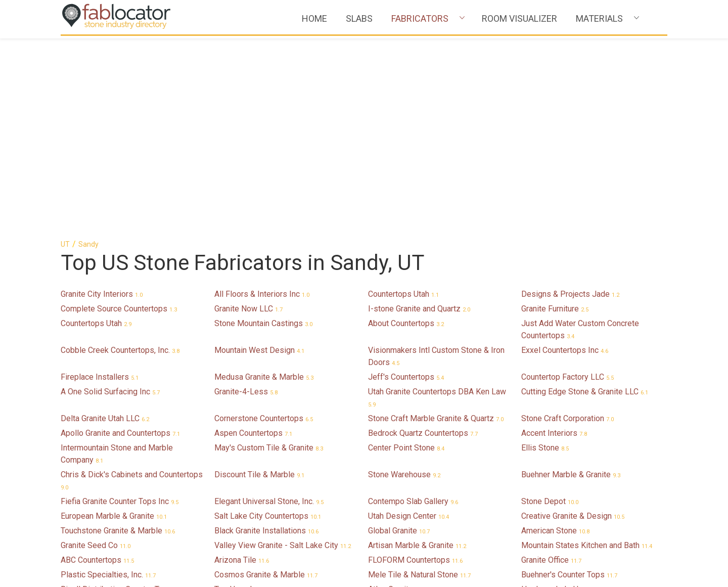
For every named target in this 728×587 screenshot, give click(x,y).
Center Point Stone (406, 253)
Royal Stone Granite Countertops (278, 519)
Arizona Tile (242, 365)
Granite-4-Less (246, 197)
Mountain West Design (259, 155)
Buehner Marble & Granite (571, 280)
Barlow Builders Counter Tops (119, 478)
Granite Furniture (555, 114)
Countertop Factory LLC (567, 182)
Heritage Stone (401, 463)
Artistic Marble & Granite (417, 534)
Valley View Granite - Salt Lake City (283, 351)
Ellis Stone (545, 253)
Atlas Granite (397, 395)
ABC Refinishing (95, 448)
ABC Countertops (97, 365)
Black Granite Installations (266, 336)
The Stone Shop (95, 548)
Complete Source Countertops (119, 114)
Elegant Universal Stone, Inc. (269, 307)
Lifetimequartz (93, 504)
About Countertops (406, 129)
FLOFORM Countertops (415, 365)
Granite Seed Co (96, 351)
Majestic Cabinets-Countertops (583, 463)
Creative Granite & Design (573, 321)
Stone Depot (550, 307)
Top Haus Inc (244, 395)
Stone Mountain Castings (263, 129)
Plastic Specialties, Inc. (108, 380)
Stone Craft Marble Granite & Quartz (436, 224)
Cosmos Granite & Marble (266, 380)
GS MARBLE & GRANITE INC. (425, 421)
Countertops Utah (403, 99)
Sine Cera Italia (401, 448)
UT (65, 50)
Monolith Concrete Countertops (276, 548)
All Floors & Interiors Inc (262, 99)
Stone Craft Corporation (567, 224)
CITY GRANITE (246, 504)
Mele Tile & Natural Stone (419, 380)
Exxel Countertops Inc (565, 155)
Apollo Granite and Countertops (120, 238)
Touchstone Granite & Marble (118, 336)
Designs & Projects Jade (570, 99)
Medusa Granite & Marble (264, 182)
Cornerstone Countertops (264, 224)
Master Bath (549, 534)
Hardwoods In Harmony (569, 395)
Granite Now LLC (248, 114)
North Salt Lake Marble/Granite (122, 519)
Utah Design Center (408, 321)
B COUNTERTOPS (252, 478)
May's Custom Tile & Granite (269, 253)
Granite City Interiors (102, 99)
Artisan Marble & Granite (417, 351)
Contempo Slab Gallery (413, 307)
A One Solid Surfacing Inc (110, 197)
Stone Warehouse (404, 280)
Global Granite (399, 336)
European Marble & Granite (114, 321)
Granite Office (551, 365)
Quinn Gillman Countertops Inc (580, 548)
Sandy (88, 50)
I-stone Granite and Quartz (419, 114)
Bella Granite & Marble (567, 504)
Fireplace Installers (100, 182)
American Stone (555, 336)
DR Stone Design (97, 534)
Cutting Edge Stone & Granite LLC (585, 197)
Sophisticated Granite (105, 421)
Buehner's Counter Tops (569, 380)
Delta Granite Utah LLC (105, 224)
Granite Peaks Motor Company (428, 519)
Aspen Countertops (253, 238)
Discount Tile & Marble (259, 280)
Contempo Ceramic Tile (416, 478)
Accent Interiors (554, 238)
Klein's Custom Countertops (576, 421)
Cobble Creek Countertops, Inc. (120, 155)
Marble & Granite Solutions (421, 548)
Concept (235, 448)
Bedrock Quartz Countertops (423, 238)
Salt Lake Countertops (106, 463)
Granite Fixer (550, 448)
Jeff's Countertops (406, 182)
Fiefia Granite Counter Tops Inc (120, 307)
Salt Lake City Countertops (268, 321)
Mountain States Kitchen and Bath (587, 351)
